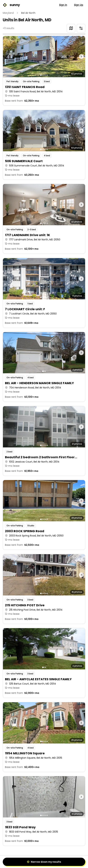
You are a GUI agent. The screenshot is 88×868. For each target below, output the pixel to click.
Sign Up (79, 5)
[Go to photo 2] (43, 75)
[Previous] (36, 860)
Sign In (63, 5)
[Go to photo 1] (41, 75)
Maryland (8, 13)
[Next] (52, 860)
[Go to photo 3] (45, 75)
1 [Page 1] (44, 860)
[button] (44, 71)
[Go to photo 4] (47, 75)
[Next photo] (75, 57)
